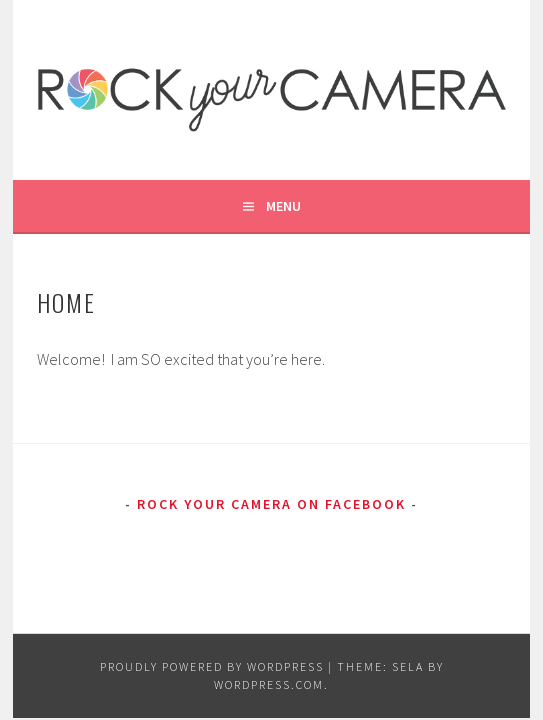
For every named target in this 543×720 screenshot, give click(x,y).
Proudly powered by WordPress (212, 666)
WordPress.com (269, 684)
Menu (283, 206)
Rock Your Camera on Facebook (271, 504)
